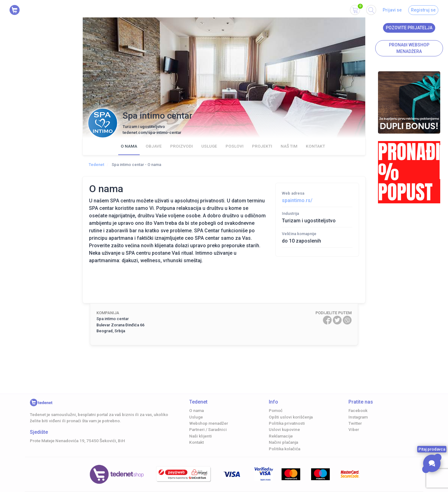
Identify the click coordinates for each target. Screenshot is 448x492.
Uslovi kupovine (284, 429)
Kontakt (315, 146)
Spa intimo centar (113, 319)
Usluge (209, 146)
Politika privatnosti (287, 423)
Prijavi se (392, 10)
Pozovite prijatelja (409, 28)
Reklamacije (281, 436)
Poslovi (235, 146)
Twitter (355, 423)
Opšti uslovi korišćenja (291, 417)
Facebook (358, 410)
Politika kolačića (285, 449)
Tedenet (96, 165)
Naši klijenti (201, 436)
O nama (129, 146)
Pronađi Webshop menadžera (409, 48)
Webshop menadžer (209, 423)
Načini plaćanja (283, 442)
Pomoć (276, 410)
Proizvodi (182, 146)
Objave (154, 146)
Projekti (262, 146)
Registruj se (423, 10)
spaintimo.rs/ (297, 200)
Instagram (358, 417)
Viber (354, 429)
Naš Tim (289, 146)
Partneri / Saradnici (208, 429)
